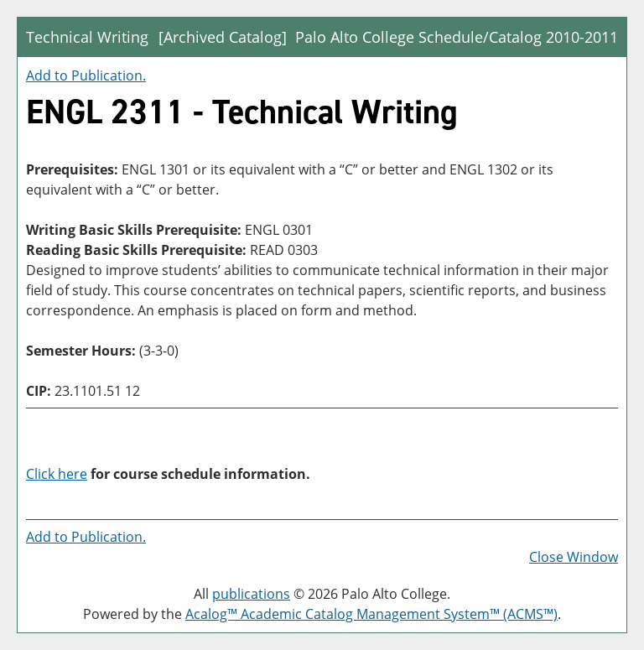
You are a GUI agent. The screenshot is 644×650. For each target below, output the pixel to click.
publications (251, 594)
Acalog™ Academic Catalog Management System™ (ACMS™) (371, 614)
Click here (57, 474)
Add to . (86, 75)
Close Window (574, 557)
